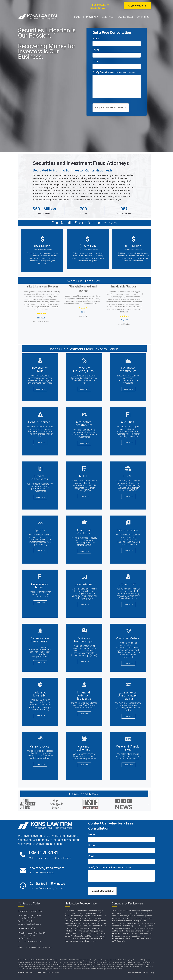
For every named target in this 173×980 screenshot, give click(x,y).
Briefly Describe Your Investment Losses (114, 72)
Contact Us (143, 17)
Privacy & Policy (149, 973)
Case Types (108, 17)
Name (96, 39)
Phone (96, 50)
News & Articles (125, 17)
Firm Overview (91, 17)
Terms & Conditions (134, 973)
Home (77, 17)
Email (95, 61)
